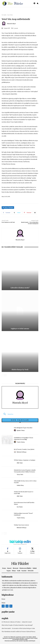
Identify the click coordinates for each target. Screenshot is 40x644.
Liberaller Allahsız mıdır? (20, 288)
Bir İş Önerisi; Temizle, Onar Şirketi (24, 449)
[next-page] (5, 375)
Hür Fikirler (20, 507)
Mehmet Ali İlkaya (22, 452)
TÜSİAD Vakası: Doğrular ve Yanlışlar (25, 460)
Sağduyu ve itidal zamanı (20, 329)
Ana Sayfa (4, 15)
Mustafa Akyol (11, 24)
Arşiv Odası (10, 15)
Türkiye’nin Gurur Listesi (21, 525)
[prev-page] (3, 375)
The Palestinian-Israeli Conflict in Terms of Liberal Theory (18, 632)
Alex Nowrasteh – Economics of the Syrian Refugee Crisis (18, 628)
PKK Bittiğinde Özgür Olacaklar (23, 428)
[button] (7, 414)
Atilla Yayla (20, 463)
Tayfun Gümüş (21, 442)
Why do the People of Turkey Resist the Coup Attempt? (17, 625)
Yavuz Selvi (20, 474)
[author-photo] (15, 430)
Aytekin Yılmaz (21, 430)
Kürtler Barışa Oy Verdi (20, 370)
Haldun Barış (20, 485)
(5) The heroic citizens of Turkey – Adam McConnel (17, 622)
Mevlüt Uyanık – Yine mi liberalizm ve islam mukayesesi (30, 223)
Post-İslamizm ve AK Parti (8, 222)
